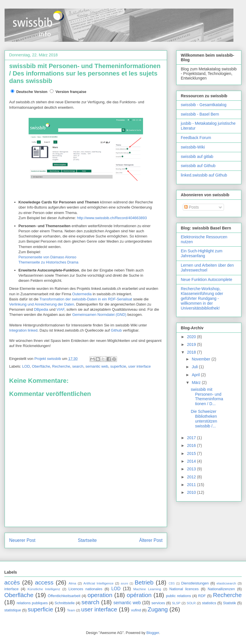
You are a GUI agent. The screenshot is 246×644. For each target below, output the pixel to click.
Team (71, 610)
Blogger (153, 633)
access (44, 582)
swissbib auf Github (198, 166)
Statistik (230, 603)
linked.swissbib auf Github (204, 175)
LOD (26, 366)
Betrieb (144, 582)
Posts (192, 207)
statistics (209, 603)
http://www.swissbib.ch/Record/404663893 (112, 218)
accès (12, 582)
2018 (192, 352)
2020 (192, 337)
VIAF (60, 309)
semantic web (97, 366)
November (201, 359)
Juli (195, 367)
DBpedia (41, 309)
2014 (192, 461)
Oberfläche (41, 366)
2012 (192, 477)
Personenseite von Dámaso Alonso (47, 257)
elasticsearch (226, 583)
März (197, 383)
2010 (192, 492)
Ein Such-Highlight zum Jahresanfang (202, 253)
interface (11, 589)
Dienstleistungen (195, 583)
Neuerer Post (22, 540)
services (158, 603)
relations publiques (32, 603)
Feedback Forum (196, 138)
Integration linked (23, 330)
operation (100, 595)
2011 (192, 485)
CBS (171, 583)
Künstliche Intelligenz (44, 589)
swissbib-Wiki (193, 147)
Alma (73, 583)
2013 (192, 469)
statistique (13, 610)
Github (116, 330)
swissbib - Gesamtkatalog (204, 105)
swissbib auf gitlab (197, 156)
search (78, 366)
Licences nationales (85, 589)
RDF (202, 596)
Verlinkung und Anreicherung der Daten (42, 304)
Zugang (158, 609)
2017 (192, 438)
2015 (192, 453)
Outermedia (82, 294)
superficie (118, 366)
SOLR (191, 603)
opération (139, 595)
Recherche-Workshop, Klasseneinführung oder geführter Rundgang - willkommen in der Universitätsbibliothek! (202, 298)
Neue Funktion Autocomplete (207, 280)
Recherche (61, 366)
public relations (178, 596)
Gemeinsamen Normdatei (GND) (99, 315)
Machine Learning (147, 589)
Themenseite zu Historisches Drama (49, 262)
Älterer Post (151, 540)
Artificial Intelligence (98, 583)
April (196, 375)
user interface (139, 366)
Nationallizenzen (221, 589)
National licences (184, 589)
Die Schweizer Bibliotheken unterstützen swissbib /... (204, 419)
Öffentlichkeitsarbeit (64, 596)
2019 (192, 344)
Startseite (87, 540)
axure (124, 583)
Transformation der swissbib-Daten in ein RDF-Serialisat (86, 299)
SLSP (176, 603)
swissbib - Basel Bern (200, 114)
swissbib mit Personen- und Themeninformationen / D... (207, 397)
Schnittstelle (65, 603)
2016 (192, 445)
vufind (136, 610)
